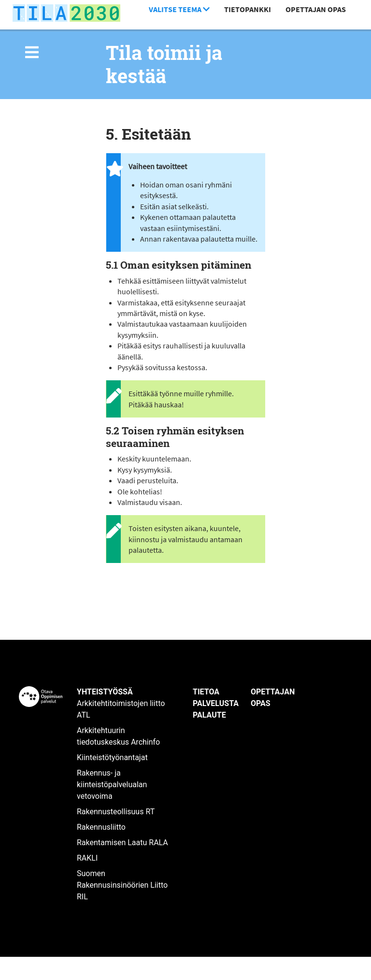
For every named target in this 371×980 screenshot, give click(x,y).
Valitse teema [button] (179, 9)
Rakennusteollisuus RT (116, 812)
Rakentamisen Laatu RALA (122, 843)
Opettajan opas (316, 9)
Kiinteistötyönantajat (112, 757)
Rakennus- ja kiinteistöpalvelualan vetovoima (112, 785)
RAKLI (87, 858)
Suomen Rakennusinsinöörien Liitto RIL (122, 885)
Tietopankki (248, 9)
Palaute (209, 715)
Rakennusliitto (101, 827)
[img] (32, 52)
